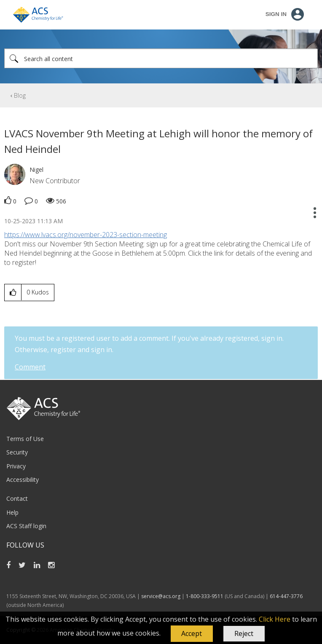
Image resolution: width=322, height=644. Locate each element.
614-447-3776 (286, 596)
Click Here (275, 619)
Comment (30, 367)
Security (17, 452)
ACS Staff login (26, 526)
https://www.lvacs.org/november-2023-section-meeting (86, 235)
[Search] (161, 58)
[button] (192, 634)
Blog (20, 95)
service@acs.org (161, 596)
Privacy (16, 466)
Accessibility (23, 480)
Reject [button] (244, 633)
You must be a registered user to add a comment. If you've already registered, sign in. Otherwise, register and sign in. (149, 344)
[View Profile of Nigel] (36, 170)
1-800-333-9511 (205, 596)
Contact (17, 498)
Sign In (276, 14)
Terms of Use (25, 439)
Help (12, 512)
